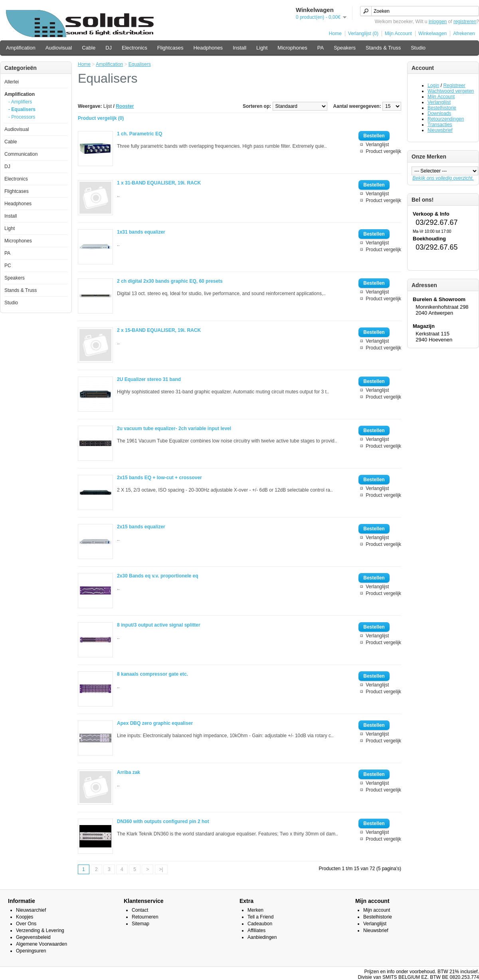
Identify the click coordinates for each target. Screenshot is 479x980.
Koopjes (25, 917)
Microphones (292, 48)
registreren (465, 22)
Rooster (125, 106)
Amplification (21, 48)
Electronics (135, 48)
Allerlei (12, 82)
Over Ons (26, 924)
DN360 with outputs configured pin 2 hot (163, 821)
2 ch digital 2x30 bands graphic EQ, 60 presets (170, 281)
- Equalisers (22, 109)
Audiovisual (59, 48)
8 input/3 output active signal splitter (159, 625)
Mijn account (377, 910)
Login (433, 85)
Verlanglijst (439, 102)
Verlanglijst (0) (363, 34)
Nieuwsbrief (440, 130)
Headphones (208, 48)
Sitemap (141, 924)
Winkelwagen (432, 34)
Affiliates (256, 930)
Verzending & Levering (40, 930)
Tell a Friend (260, 917)
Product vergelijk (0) (101, 118)
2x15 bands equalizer (141, 527)
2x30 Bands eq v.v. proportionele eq (158, 576)
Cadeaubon (260, 924)
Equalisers (140, 64)
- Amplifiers (20, 102)
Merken (255, 910)
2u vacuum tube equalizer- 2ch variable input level (174, 429)
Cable (89, 48)
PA (321, 48)
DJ (109, 48)
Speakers (345, 48)
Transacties (440, 125)
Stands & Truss (383, 48)
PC (8, 266)
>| (161, 869)
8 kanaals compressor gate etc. (152, 674)
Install (239, 48)
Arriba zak (129, 772)
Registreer (454, 85)
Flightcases (170, 48)
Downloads (439, 113)
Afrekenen (464, 34)
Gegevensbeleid (33, 937)
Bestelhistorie (442, 108)
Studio (418, 48)
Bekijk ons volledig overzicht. (443, 178)
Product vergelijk (383, 151)
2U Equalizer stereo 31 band (149, 379)
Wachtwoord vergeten (451, 91)
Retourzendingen (446, 119)
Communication (21, 154)
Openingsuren (31, 951)
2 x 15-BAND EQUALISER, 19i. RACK (159, 330)
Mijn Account (398, 34)
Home (335, 34)
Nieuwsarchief (31, 910)
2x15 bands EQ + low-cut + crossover (159, 478)
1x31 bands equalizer (141, 232)
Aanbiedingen (262, 937)
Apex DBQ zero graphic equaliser (155, 723)
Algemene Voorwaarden (42, 944)
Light (262, 48)
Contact (140, 910)
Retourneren (145, 917)
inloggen (438, 22)
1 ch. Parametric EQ (140, 134)
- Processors (22, 117)
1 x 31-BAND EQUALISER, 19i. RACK (159, 183)
